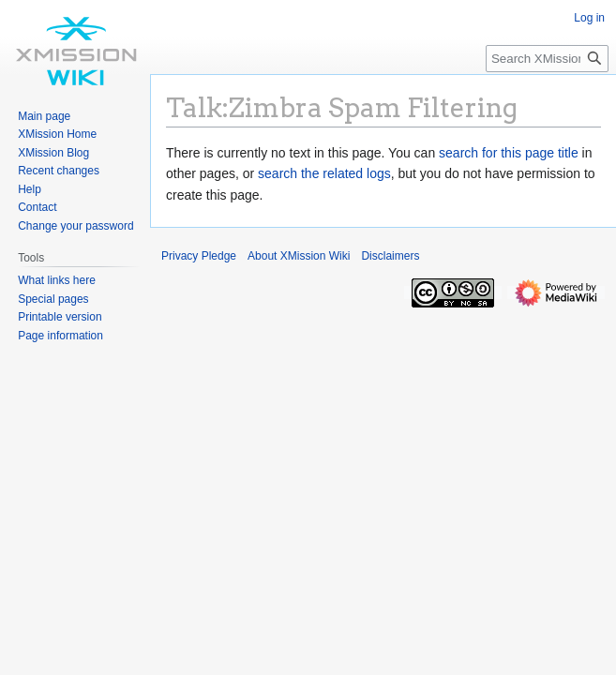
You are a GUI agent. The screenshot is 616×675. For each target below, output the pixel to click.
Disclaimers (390, 256)
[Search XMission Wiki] (547, 59)
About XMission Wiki (299, 256)
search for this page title (509, 153)
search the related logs (324, 173)
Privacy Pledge (199, 256)
